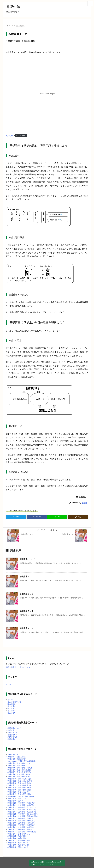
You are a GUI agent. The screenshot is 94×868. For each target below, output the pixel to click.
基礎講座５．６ (26, 594)
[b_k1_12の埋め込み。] (47, 94)
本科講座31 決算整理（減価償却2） (22, 827)
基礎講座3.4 (12, 733)
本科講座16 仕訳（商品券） (19, 792)
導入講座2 (11, 706)
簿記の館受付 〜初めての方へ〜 (19, 667)
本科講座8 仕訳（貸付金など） (20, 774)
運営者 (84, 503)
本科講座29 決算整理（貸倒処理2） (22, 823)
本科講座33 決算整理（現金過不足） (22, 832)
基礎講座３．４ (26, 611)
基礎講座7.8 (12, 737)
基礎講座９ (24, 577)
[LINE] (57, 517)
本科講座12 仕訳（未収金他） (20, 783)
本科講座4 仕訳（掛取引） (18, 765)
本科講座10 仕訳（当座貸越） (20, 779)
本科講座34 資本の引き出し (19, 834)
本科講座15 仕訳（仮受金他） (20, 790)
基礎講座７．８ (26, 628)
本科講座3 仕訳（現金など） (19, 763)
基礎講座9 (11, 739)
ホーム (11, 26)
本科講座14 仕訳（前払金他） (20, 788)
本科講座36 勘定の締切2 (17, 838)
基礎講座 (21, 26)
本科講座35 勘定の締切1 (17, 836)
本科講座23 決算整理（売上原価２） (22, 810)
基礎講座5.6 (12, 735)
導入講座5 (11, 713)
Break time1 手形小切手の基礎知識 (21, 761)
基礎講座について (27, 559)
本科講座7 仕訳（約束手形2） (20, 772)
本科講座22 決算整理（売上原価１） (22, 807)
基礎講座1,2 (12, 730)
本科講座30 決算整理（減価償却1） (22, 825)
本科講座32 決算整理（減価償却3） (22, 829)
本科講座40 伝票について (18, 847)
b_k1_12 (9, 135)
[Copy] (78, 517)
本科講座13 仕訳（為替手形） (20, 785)
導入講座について (14, 702)
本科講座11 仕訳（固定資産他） (20, 781)
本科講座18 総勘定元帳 (17, 799)
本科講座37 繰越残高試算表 (19, 840)
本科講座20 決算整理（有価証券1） (22, 803)
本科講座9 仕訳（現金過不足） (20, 777)
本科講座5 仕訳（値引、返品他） (21, 768)
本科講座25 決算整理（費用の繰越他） (23, 814)
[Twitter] (16, 517)
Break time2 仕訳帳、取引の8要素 (21, 796)
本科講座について (14, 754)
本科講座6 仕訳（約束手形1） (20, 770)
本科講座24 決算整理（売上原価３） (22, 812)
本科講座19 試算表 (15, 801)
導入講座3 (11, 708)
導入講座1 (11, 704)
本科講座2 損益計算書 (17, 759)
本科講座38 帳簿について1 (18, 843)
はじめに (11, 700)
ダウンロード (21, 136)
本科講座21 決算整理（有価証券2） (22, 805)
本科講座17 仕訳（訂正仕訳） (20, 794)
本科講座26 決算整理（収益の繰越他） (23, 816)
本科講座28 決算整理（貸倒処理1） (22, 821)
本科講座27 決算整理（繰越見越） (21, 818)
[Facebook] (37, 517)
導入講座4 (11, 711)
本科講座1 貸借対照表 (17, 757)
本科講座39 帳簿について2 (18, 845)
